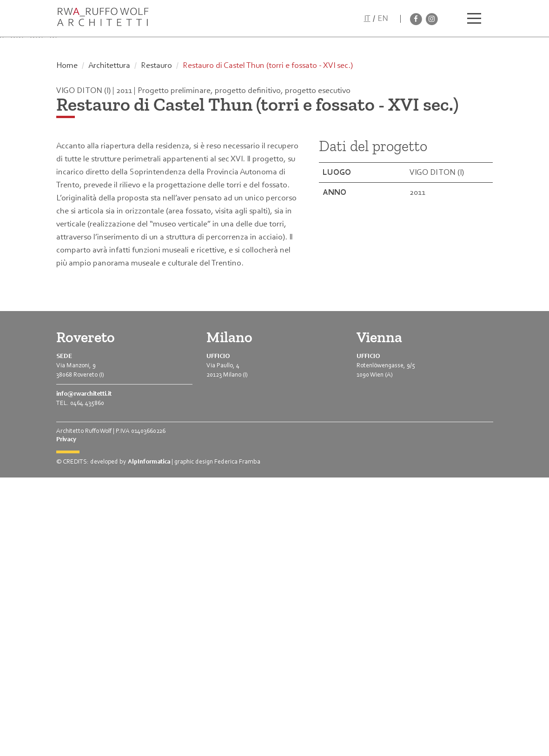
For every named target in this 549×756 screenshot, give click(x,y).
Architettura (109, 344)
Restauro (156, 344)
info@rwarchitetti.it (84, 672)
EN (383, 18)
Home (67, 344)
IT (367, 18)
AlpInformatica (149, 740)
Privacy (66, 718)
